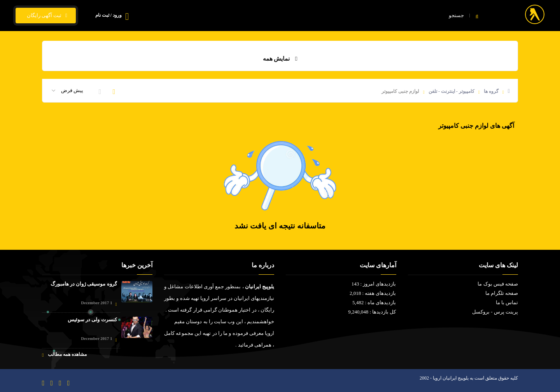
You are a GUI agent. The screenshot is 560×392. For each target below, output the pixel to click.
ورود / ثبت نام (108, 15)
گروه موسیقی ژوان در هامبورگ (84, 284)
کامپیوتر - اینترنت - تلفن (451, 91)
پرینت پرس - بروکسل (495, 312)
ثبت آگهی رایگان (46, 16)
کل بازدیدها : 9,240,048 (372, 312)
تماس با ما (229, 16)
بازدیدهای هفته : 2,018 (373, 293)
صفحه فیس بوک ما (498, 284)
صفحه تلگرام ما (502, 293)
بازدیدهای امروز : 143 (374, 284)
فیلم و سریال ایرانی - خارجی (350, 16)
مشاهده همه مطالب (64, 355)
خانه (400, 16)
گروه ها (491, 91)
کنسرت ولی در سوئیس (92, 320)
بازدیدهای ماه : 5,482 (374, 302)
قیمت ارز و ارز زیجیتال (280, 16)
